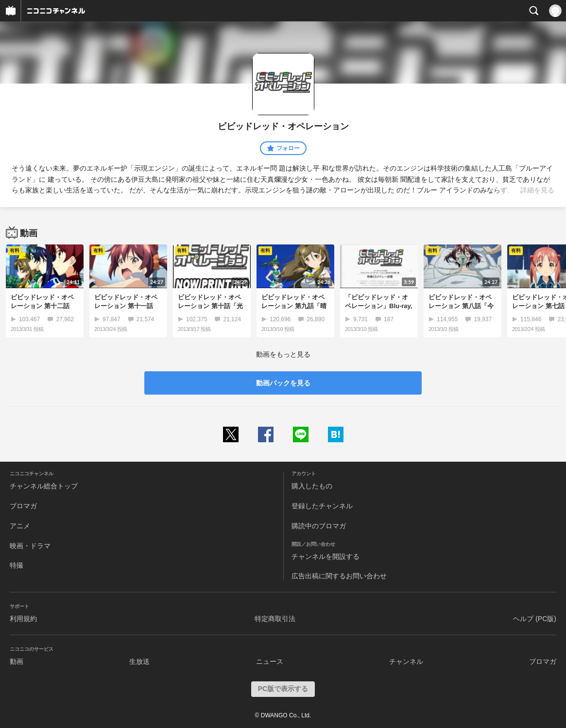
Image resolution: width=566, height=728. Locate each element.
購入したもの (312, 486)
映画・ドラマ (30, 546)
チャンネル (406, 661)
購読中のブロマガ (319, 526)
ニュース (270, 661)
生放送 (139, 661)
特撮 (17, 565)
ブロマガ (23, 506)
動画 (17, 661)
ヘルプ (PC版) (535, 619)
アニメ (20, 526)
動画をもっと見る (283, 354)
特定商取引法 (275, 619)
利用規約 (23, 619)
